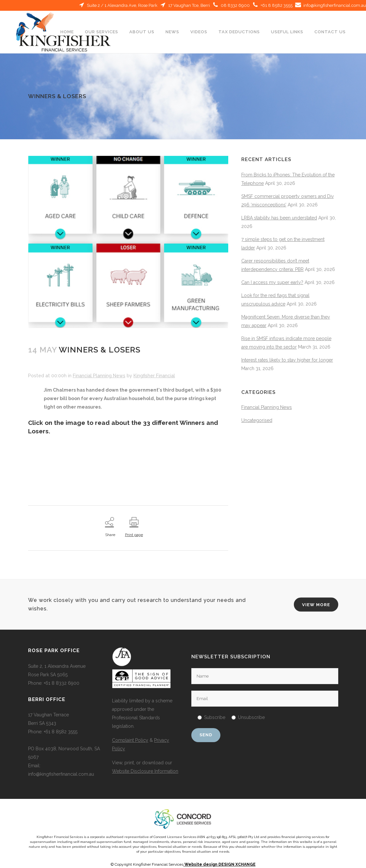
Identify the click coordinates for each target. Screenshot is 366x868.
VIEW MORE (316, 604)
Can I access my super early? (272, 282)
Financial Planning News (99, 376)
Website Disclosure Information (145, 771)
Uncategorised (257, 420)
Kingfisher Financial (154, 376)
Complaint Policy (130, 740)
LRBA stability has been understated (279, 218)
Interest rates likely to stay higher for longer (287, 360)
